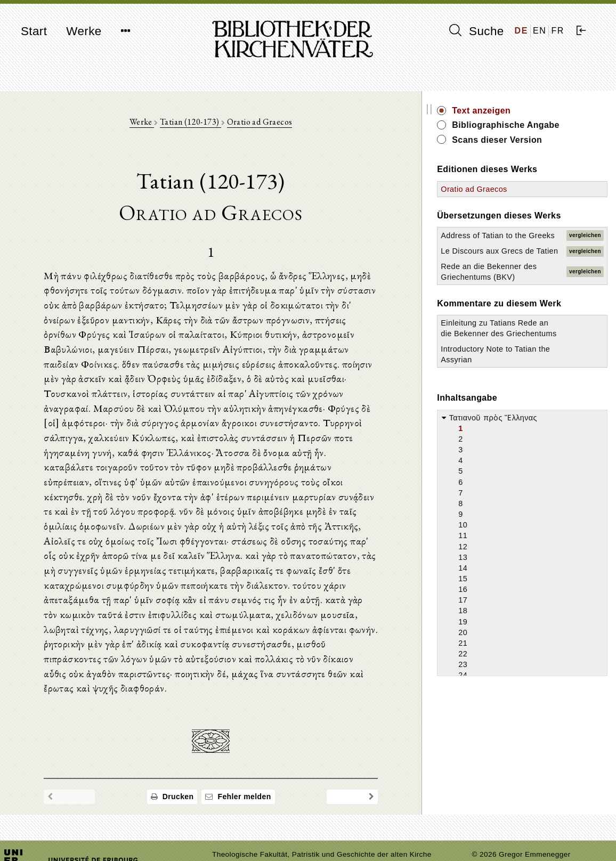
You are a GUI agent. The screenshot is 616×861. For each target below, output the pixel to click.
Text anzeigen (522, 111)
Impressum (491, 827)
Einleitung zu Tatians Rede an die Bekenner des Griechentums (521, 365)
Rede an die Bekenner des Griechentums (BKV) (518, 297)
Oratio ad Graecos (280, 123)
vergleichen (585, 241)
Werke (84, 31)
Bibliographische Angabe (546, 125)
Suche (476, 31)
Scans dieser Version (537, 140)
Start (34, 31)
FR (558, 31)
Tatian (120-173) (211, 123)
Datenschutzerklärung (509, 837)
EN (540, 31)
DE (521, 31)
